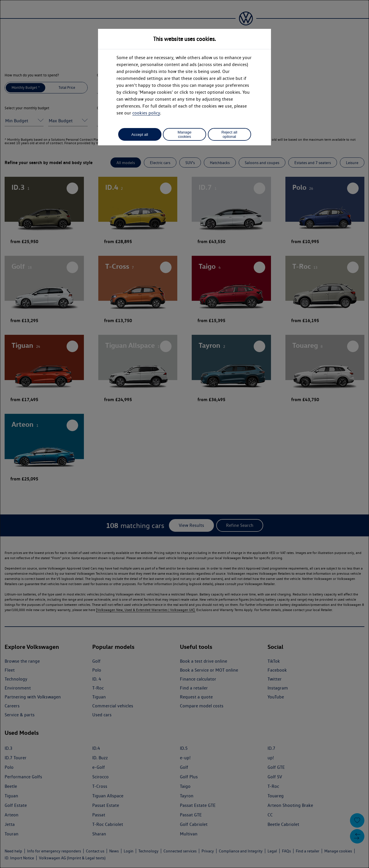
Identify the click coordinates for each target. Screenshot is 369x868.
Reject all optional (229, 134)
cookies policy (146, 113)
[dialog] (184, 434)
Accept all (140, 135)
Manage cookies (184, 134)
